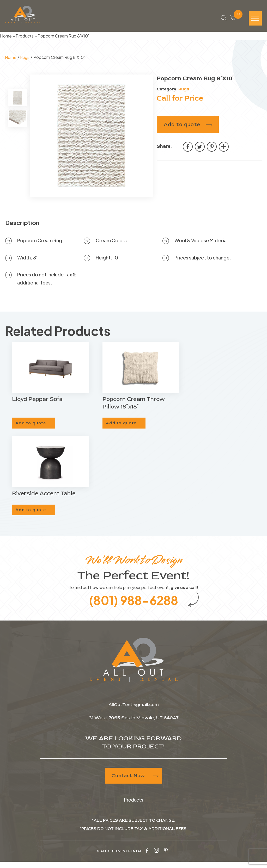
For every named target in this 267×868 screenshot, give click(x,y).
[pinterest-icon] (166, 857)
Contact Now (134, 783)
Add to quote (182, 127)
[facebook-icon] (147, 857)
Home (6, 38)
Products (25, 38)
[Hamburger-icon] (255, 20)
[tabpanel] (91, 138)
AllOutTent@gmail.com (134, 711)
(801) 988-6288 (134, 605)
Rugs (26, 60)
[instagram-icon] (156, 857)
